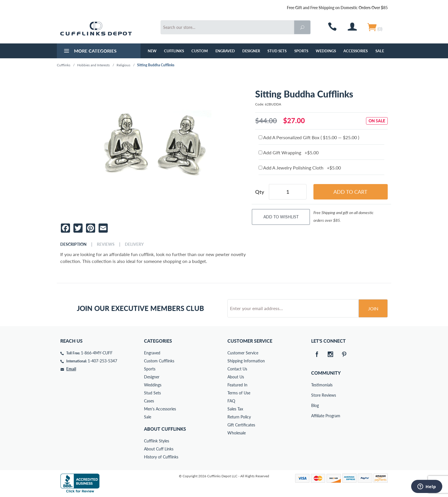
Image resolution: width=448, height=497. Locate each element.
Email (71, 369)
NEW (152, 51)
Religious (123, 65)
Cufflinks (174, 51)
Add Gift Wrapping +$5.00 (289, 152)
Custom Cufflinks (159, 361)
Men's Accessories (160, 409)
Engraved (225, 51)
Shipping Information (246, 361)
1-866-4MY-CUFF (97, 353)
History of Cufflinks (161, 457)
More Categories (90, 51)
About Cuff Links (159, 449)
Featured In (237, 385)
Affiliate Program (315, 416)
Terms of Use (239, 393)
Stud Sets (277, 51)
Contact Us (237, 369)
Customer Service (243, 353)
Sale (380, 51)
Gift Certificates (241, 425)
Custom (200, 51)
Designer (251, 51)
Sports (301, 51)
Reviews (106, 244)
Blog (315, 405)
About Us (236, 377)
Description (73, 244)
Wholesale (237, 433)
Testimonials (315, 385)
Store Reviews (315, 395)
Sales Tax (235, 409)
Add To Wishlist (281, 217)
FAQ (231, 401)
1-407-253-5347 (102, 361)
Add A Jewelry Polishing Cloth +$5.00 (300, 168)
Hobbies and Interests (93, 65)
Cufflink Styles (157, 441)
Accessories (356, 51)
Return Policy (239, 417)
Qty (260, 192)
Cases (149, 401)
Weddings (326, 51)
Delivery (134, 244)
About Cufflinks (165, 429)
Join (373, 309)
